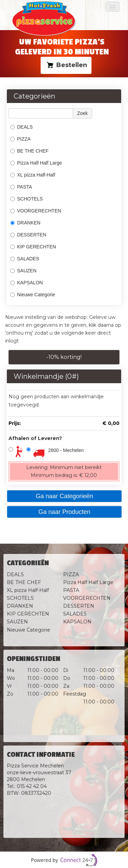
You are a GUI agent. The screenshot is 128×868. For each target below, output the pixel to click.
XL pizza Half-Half (33, 175)
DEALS (22, 127)
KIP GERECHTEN (33, 247)
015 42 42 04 (32, 786)
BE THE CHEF (30, 151)
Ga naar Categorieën (64, 496)
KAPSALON (26, 283)
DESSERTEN (28, 235)
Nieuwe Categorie (33, 295)
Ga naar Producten (64, 512)
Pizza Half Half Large (36, 163)
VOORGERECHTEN (36, 211)
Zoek (82, 113)
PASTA (21, 187)
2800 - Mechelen (66, 450)
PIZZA (20, 139)
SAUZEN (23, 271)
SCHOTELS (26, 199)
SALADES (25, 259)
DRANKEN (25, 223)
